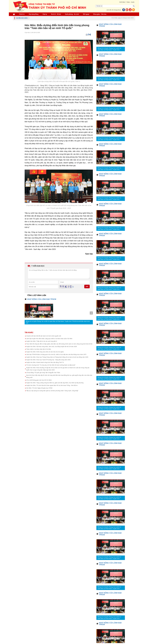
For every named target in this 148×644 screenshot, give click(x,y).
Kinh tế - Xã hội (56, 14)
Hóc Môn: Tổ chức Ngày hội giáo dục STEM (39, 388)
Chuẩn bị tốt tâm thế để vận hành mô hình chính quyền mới (44, 336)
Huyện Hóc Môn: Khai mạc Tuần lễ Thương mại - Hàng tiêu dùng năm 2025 (48, 360)
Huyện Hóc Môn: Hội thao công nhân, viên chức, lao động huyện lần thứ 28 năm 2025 (52, 347)
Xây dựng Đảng (34, 14)
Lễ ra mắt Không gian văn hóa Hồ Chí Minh (39, 380)
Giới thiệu (122, 2)
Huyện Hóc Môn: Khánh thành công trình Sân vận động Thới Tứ (45, 362)
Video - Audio (130, 2)
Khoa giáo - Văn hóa (100, 14)
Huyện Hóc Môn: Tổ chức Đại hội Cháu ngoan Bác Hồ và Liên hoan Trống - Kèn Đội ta (52, 385)
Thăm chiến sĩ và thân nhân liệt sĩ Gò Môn (39, 349)
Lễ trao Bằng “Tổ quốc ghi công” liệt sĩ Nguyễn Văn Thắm (43, 373)
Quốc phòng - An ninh (72, 14)
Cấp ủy (45, 14)
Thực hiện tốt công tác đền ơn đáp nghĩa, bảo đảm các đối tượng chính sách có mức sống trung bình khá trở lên (59, 344)
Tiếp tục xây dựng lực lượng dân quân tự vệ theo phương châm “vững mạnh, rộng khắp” (52, 391)
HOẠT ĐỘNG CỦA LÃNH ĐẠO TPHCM (42, 299)
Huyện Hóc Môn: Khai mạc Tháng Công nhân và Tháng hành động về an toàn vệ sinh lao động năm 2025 (57, 357)
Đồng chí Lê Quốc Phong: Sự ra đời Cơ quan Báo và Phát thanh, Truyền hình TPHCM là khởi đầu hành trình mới (58, 322)
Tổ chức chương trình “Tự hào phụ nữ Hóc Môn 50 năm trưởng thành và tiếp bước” (51, 365)
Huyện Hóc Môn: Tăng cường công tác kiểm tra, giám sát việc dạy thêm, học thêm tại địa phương (55, 383)
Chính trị (22, 14)
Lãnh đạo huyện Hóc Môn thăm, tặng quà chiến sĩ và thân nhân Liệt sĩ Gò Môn (49, 339)
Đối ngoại (86, 14)
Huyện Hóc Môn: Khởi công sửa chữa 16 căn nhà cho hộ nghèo (45, 352)
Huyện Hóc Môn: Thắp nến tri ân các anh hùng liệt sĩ (42, 341)
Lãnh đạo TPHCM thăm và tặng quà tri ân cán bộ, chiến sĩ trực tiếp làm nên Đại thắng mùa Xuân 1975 (56, 354)
